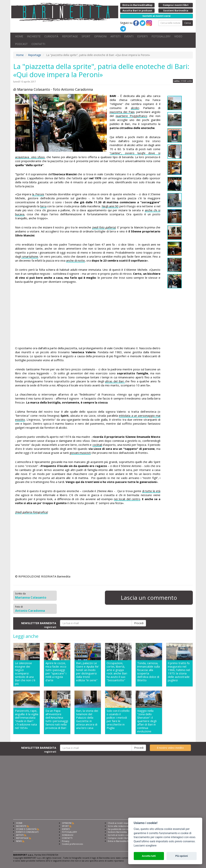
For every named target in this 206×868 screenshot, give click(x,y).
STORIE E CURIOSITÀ (26, 829)
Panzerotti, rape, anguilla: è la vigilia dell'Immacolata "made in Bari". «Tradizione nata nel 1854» (27, 719)
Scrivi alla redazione (118, 826)
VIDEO (178, 36)
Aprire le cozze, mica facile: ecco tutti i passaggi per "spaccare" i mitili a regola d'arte (56, 672)
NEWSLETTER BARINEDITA (39, 625)
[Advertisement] (88, 315)
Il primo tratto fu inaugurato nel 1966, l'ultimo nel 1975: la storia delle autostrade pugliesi (179, 672)
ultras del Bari (115, 381)
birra (43, 206)
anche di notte (75, 260)
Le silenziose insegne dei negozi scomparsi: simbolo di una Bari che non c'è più (25, 673)
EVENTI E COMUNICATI (27, 832)
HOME (19, 36)
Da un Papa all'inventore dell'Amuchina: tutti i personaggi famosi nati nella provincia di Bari (57, 719)
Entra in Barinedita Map (120, 841)
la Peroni (38, 194)
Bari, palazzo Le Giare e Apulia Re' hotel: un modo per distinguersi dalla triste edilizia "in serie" (88, 672)
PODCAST (21, 44)
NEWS (19, 841)
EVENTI (129, 36)
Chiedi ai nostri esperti (119, 823)
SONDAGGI (68, 835)
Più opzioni (181, 856)
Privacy (66, 841)
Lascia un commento (149, 598)
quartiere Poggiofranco (131, 116)
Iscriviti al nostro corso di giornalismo (127, 835)
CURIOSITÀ (51, 36)
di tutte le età (151, 491)
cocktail (97, 445)
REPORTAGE (70, 36)
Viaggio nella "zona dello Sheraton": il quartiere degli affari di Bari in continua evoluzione (147, 721)
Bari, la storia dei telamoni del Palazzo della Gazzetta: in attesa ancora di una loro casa (87, 719)
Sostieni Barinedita (117, 832)
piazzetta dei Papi (122, 112)
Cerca (188, 23)
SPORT (86, 36)
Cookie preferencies (72, 844)
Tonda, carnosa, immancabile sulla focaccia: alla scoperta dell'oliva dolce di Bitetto (148, 672)
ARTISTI (115, 36)
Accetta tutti (149, 856)
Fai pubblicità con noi (119, 829)
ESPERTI (142, 36)
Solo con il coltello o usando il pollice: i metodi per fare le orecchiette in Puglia (118, 719)
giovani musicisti (80, 453)
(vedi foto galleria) (104, 227)
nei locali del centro (127, 499)
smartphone (30, 256)
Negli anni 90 (110, 206)
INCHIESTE (34, 36)
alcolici (135, 108)
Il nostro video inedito (170, 748)
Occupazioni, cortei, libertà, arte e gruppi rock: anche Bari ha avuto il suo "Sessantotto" (117, 672)
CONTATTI (38, 44)
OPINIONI (100, 36)
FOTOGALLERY (161, 36)
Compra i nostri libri (118, 838)
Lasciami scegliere (145, 846)
